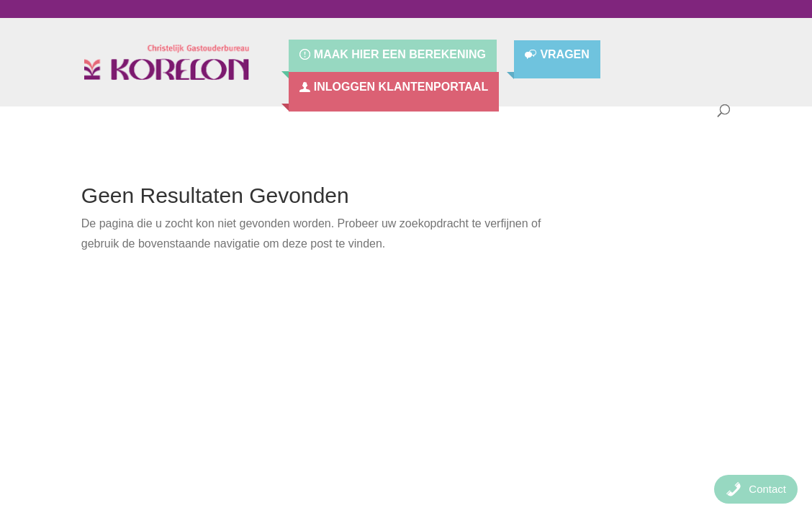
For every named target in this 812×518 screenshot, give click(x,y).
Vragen (564, 55)
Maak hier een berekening (400, 55)
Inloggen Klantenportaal (401, 87)
